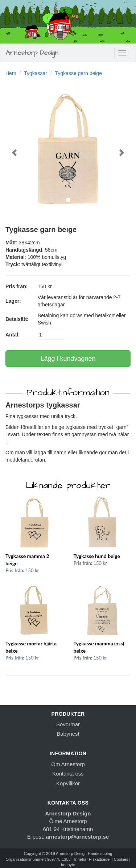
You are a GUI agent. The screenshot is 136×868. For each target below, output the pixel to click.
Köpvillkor (68, 783)
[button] (15, 148)
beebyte (68, 865)
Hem (11, 73)
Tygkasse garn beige (79, 73)
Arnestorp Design (32, 53)
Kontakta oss (68, 774)
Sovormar (68, 724)
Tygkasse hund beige (97, 556)
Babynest (68, 734)
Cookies (121, 859)
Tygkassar (36, 73)
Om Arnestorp (68, 764)
